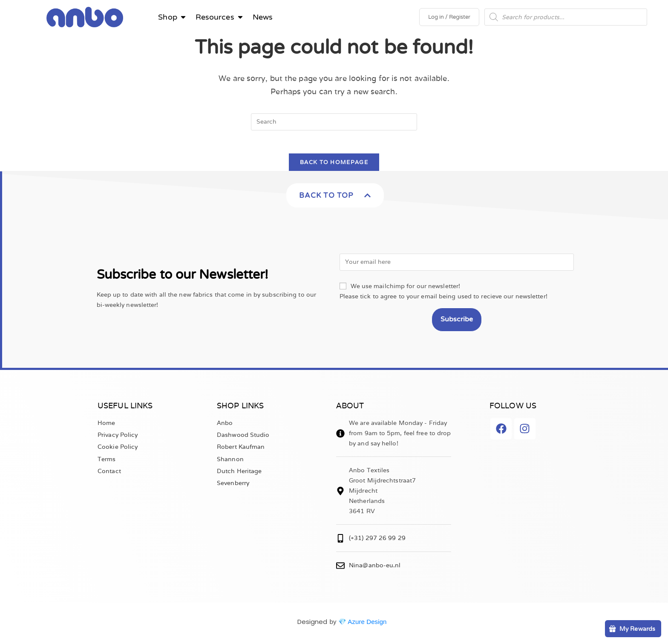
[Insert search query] (334, 122)
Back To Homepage (334, 165)
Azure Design (367, 625)
